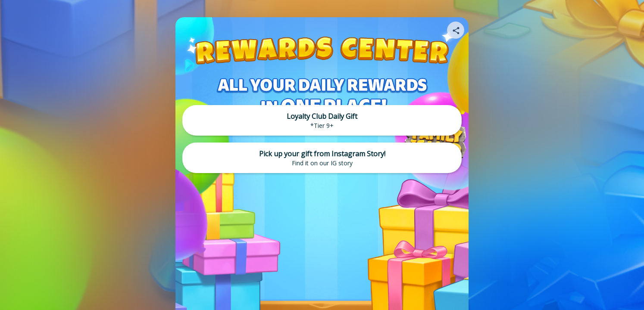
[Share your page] (456, 30)
